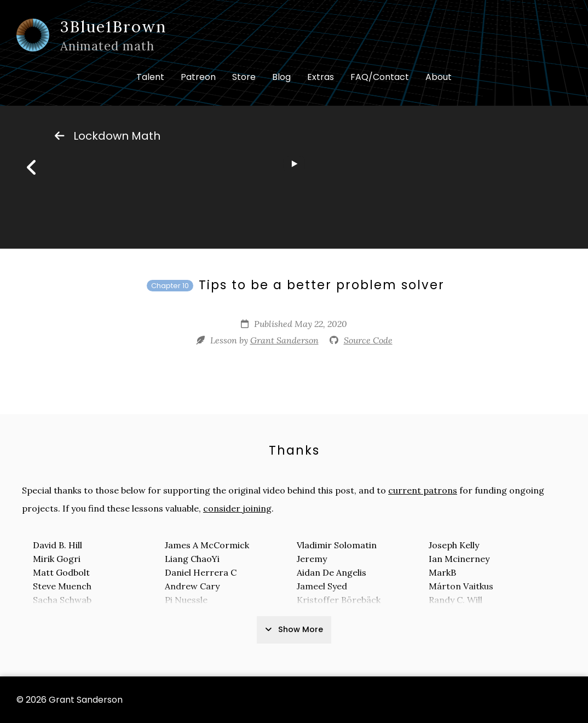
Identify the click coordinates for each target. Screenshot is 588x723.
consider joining (237, 508)
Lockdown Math (108, 136)
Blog (281, 77)
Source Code (368, 340)
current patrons (423, 490)
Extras (321, 77)
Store (244, 77)
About (439, 77)
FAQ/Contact (380, 77)
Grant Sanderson (284, 340)
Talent (150, 77)
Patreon (198, 77)
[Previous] (32, 168)
